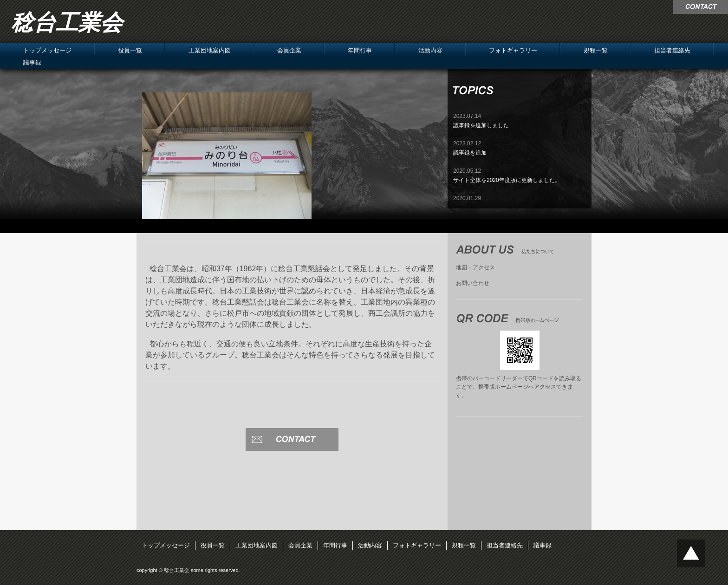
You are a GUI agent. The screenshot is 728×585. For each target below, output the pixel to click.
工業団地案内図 (210, 50)
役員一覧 (130, 50)
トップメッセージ (47, 50)
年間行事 (360, 50)
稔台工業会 (67, 23)
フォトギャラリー (513, 50)
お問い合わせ (473, 283)
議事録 (32, 62)
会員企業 (289, 50)
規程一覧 (596, 50)
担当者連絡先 (672, 50)
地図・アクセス (475, 267)
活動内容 (430, 50)
